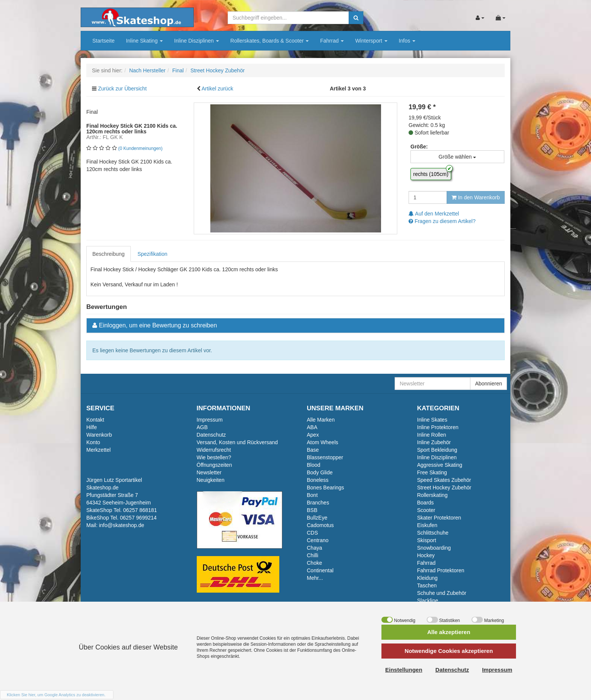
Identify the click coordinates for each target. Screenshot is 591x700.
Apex (313, 435)
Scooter (426, 510)
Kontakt (95, 420)
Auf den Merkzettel (434, 214)
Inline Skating (144, 41)
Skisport (427, 540)
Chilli (312, 555)
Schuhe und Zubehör (442, 593)
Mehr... (315, 578)
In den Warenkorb (476, 197)
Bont (312, 495)
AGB (202, 427)
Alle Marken (321, 420)
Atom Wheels (322, 442)
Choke (314, 563)
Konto (93, 442)
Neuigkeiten (211, 480)
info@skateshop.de (121, 525)
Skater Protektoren (439, 518)
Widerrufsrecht (214, 450)
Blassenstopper (325, 457)
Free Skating (432, 472)
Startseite (103, 41)
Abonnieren (488, 384)
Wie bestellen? (214, 457)
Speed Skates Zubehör (444, 480)
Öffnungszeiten (214, 465)
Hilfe (92, 427)
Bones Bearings (325, 488)
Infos (407, 41)
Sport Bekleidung (437, 450)
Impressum (210, 420)
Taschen (427, 585)
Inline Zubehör (434, 442)
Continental (320, 570)
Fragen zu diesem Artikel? (442, 221)
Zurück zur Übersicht (122, 89)
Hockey (426, 555)
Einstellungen (404, 670)
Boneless (318, 480)
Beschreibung (109, 254)
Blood (314, 465)
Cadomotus (320, 525)
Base (313, 450)
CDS (312, 533)
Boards (426, 503)
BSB (312, 510)
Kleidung (428, 578)
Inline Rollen (432, 435)
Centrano (318, 540)
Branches (318, 503)
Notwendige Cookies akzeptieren (449, 651)
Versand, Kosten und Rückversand (237, 442)
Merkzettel (99, 450)
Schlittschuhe (433, 533)
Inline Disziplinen (197, 41)
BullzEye (317, 518)
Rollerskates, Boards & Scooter (269, 41)
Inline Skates (432, 420)
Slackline (428, 601)
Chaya (314, 548)
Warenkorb (99, 435)
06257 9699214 (138, 518)
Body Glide (320, 472)
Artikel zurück (217, 89)
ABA (312, 427)
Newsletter (209, 472)
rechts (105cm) (431, 174)
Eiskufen (427, 525)
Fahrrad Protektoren (441, 570)
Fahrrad (332, 41)
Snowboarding (434, 548)
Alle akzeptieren (449, 632)
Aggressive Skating (440, 465)
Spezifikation (152, 254)
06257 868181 (140, 510)
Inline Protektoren (438, 427)
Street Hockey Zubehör (444, 488)
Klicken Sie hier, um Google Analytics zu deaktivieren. (56, 695)
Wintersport (371, 41)
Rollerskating (433, 495)
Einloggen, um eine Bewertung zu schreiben (158, 325)
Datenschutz (211, 435)
